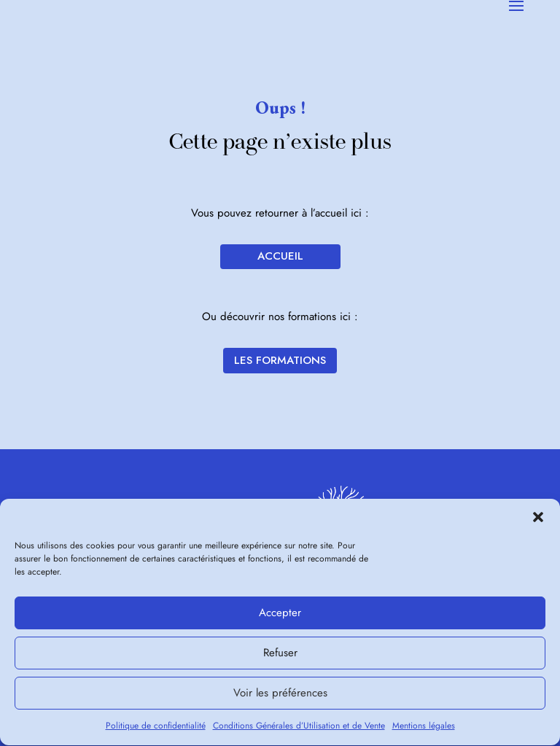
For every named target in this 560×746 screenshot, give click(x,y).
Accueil (280, 256)
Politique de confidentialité (156, 728)
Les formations (280, 360)
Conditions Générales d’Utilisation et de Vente (299, 728)
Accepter (280, 615)
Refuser (280, 656)
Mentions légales (424, 728)
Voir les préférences (280, 696)
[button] (538, 519)
